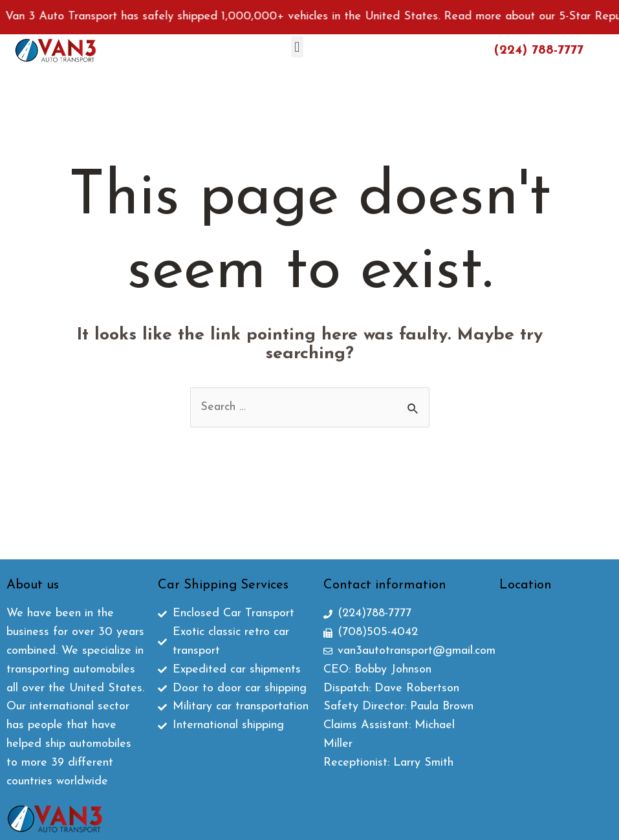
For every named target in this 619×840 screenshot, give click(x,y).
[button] (297, 47)
